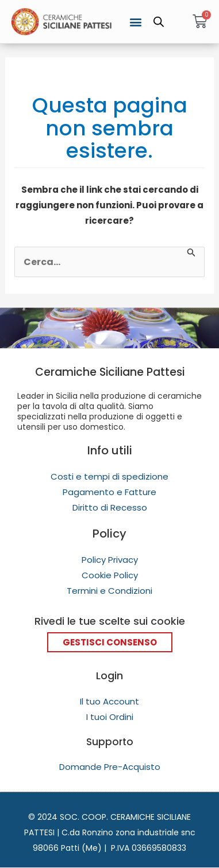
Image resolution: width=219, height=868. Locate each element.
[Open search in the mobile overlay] (159, 22)
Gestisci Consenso (110, 642)
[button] (135, 22)
